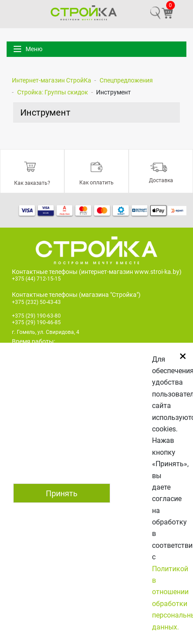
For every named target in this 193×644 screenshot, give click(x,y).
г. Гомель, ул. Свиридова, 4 (46, 332)
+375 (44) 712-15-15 (36, 279)
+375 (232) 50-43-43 (36, 302)
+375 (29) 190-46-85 (36, 322)
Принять (62, 493)
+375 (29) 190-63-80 (36, 316)
